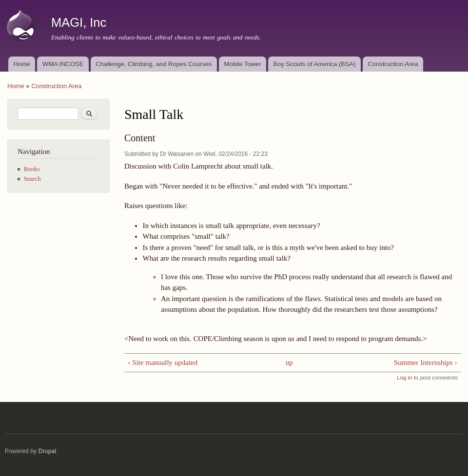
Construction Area (393, 64)
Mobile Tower (242, 64)
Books (32, 169)
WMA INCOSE (63, 64)
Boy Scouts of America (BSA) (315, 64)
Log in (404, 378)
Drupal (48, 451)
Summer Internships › (426, 362)
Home (22, 64)
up (289, 362)
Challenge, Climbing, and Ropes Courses (154, 64)
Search (32, 179)
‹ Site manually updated (163, 362)
